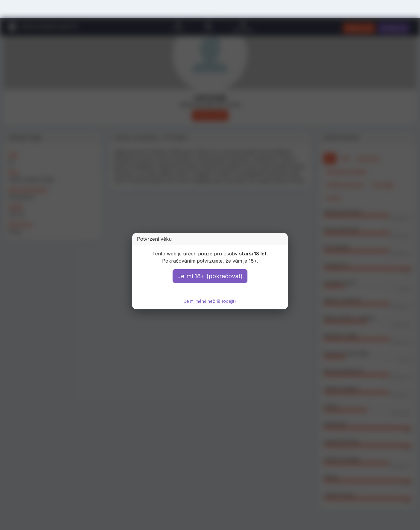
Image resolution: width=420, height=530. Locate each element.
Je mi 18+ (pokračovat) (210, 276)
